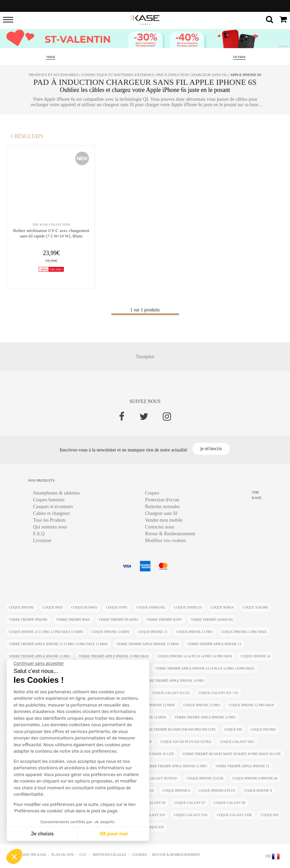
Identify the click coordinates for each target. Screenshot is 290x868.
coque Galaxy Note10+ (157, 778)
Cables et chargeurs (52, 513)
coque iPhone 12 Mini (156, 705)
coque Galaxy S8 (230, 803)
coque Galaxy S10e (235, 815)
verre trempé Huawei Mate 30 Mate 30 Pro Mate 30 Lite (232, 754)
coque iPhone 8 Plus (217, 790)
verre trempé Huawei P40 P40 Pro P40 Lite (179, 729)
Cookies (139, 855)
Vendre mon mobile (164, 520)
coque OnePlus (188, 607)
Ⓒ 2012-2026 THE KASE (28, 855)
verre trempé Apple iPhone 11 (242, 766)
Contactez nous (160, 527)
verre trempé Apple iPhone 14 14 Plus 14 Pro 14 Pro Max (205, 668)
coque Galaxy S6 (150, 803)
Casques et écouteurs (53, 507)
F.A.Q (39, 534)
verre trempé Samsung (212, 620)
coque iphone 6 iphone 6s (255, 778)
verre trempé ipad (73, 620)
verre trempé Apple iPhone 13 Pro (40, 656)
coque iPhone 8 (176, 790)
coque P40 (233, 729)
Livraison (42, 541)
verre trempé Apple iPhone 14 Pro (173, 681)
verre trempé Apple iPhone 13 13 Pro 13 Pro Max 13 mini (58, 644)
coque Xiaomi (255, 607)
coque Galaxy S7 (190, 803)
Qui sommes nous (50, 527)
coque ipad (52, 607)
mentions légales (110, 855)
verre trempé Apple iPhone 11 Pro (176, 766)
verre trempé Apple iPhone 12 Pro (205, 717)
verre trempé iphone (28, 620)
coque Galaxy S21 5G (171, 693)
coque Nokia (222, 607)
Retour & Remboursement (170, 534)
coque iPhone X (258, 790)
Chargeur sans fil (161, 513)
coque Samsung (151, 607)
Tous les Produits (50, 520)
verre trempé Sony (164, 620)
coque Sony (117, 607)
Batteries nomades (163, 507)
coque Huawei (84, 607)
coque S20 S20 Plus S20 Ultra (186, 742)
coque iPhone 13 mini (110, 632)
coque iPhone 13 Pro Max (244, 632)
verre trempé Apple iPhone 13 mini (148, 644)
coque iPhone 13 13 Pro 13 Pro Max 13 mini (46, 632)
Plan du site (63, 855)
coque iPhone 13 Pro (194, 632)
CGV (83, 855)
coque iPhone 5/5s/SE (205, 778)
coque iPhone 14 (255, 656)
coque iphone (21, 607)
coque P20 (269, 815)
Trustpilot (145, 357)
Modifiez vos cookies (166, 541)
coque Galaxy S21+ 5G (218, 693)
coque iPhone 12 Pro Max (251, 705)
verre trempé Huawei (118, 620)
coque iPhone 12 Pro (202, 705)
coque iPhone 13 (153, 632)
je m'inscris (211, 449)
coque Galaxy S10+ (191, 815)
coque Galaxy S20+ (237, 742)
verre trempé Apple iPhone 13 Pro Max (114, 656)
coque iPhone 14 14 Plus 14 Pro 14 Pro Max (195, 656)
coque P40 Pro (263, 729)
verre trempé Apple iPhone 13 (214, 644)
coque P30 (155, 827)
